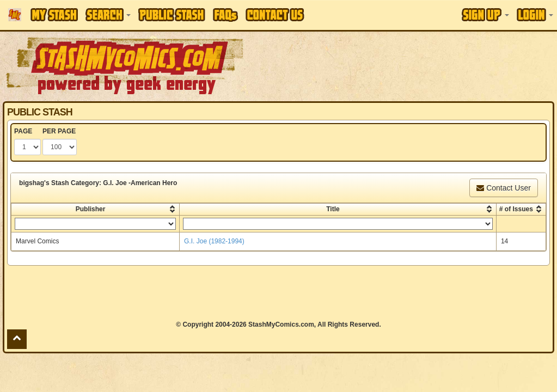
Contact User (504, 188)
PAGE (23, 131)
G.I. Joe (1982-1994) (214, 241)
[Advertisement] (278, 293)
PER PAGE (59, 131)
